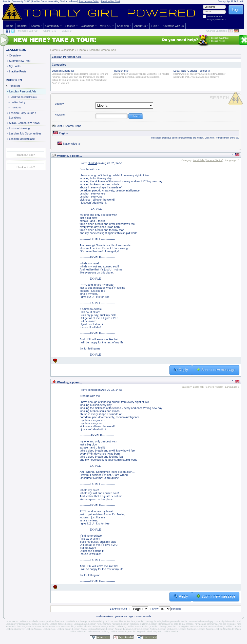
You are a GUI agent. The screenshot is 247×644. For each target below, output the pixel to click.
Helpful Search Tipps (67, 126)
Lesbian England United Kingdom (145, 632)
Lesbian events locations (18, 624)
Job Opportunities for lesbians (120, 621)
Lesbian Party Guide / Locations (22, 115)
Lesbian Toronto (33, 629)
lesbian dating (98, 621)
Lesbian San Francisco (138, 627)
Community (52, 26)
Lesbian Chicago (159, 627)
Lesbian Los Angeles (178, 627)
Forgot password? (217, 19)
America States (34, 627)
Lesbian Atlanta (216, 627)
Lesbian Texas (99, 627)
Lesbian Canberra (187, 629)
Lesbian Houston (198, 627)
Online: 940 (50, 31)
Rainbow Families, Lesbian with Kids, (121, 624)
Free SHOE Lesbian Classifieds (22, 621)
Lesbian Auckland (118, 632)
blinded (92, 163)
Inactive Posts (18, 71)
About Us (140, 26)
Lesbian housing (144, 621)
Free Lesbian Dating (89, 1)
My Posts (15, 66)
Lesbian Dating (17, 102)
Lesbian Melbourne (168, 629)
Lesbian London (171, 632)
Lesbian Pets (95, 624)
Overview (15, 55)
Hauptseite (13, 86)
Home (10, 26)
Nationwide (69, 144)
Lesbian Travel (57, 624)
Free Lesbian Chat (110, 1)
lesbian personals (171, 621)
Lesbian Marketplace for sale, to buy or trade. (172, 624)
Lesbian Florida (83, 627)
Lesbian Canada (233, 627)
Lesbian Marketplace (22, 139)
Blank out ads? (26, 155)
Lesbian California (116, 627)
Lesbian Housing (19, 128)
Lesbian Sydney (149, 629)
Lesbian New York (51, 627)
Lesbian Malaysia (97, 629)
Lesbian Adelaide (77, 632)
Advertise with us (173, 26)
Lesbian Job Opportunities (25, 133)
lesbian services (189, 621)
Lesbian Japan (64, 629)
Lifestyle (70, 26)
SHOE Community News (24, 123)
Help (154, 26)
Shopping (123, 26)
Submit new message (216, 370)
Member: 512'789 (28, 31)
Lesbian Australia (132, 629)
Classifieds (88, 26)
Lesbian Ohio (68, 627)
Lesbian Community (13, 1)
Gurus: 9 (67, 31)
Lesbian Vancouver (15, 629)
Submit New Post (20, 61)
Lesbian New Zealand (97, 632)
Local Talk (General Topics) (23, 97)
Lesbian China (80, 629)
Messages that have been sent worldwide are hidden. (195, 138)
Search (35, 26)
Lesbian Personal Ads (23, 91)
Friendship (15, 108)
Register (22, 26)
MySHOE (106, 26)
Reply (181, 370)
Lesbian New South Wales (228, 629)
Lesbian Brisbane (206, 629)
